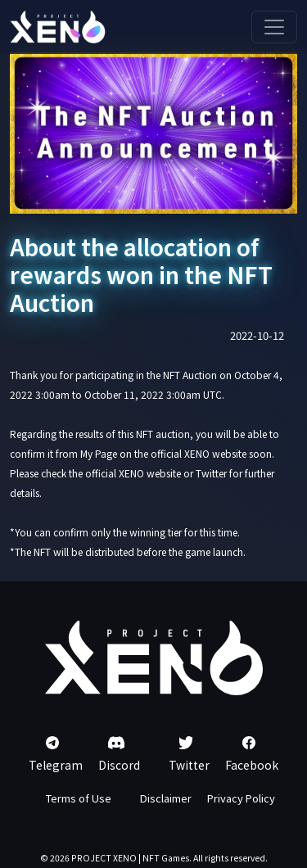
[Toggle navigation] (274, 27)
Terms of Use (79, 798)
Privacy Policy (241, 798)
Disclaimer (166, 798)
